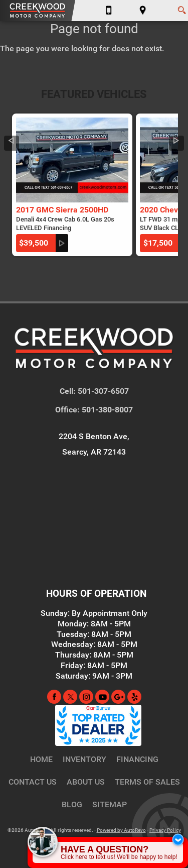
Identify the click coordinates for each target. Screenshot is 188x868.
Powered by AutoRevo (121, 830)
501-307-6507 (103, 391)
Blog (72, 804)
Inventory (84, 759)
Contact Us (33, 782)
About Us (86, 782)
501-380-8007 (107, 410)
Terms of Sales (147, 782)
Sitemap (110, 804)
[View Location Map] (143, 11)
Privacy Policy (165, 830)
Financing (137, 759)
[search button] (182, 7)
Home (41, 759)
